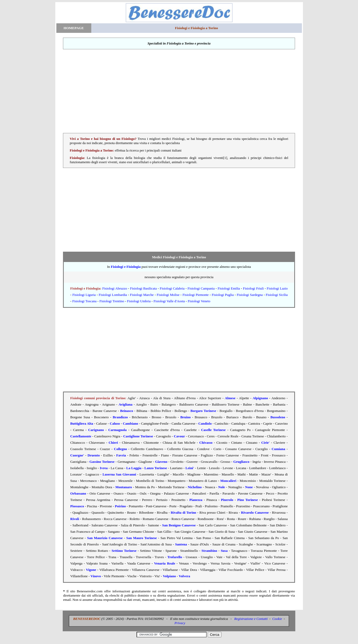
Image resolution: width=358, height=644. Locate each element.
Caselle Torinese (213, 430)
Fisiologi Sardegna (250, 295)
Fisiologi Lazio (277, 288)
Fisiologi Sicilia (277, 295)
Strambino (209, 551)
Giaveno (161, 462)
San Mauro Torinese (141, 538)
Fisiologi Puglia (223, 295)
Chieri (113, 443)
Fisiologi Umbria (139, 301)
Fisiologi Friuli (253, 288)
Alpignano (260, 398)
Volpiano (169, 576)
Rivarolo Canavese (255, 512)
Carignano (96, 430)
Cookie (277, 619)
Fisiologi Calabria (172, 288)
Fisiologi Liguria (84, 295)
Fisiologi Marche (142, 295)
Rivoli (75, 519)
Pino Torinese (248, 500)
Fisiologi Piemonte (196, 295)
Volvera (185, 576)
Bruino (185, 417)
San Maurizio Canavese (105, 538)
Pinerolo (227, 500)
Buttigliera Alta (82, 423)
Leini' (190, 468)
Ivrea (104, 468)
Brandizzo (120, 417)
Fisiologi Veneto (199, 301)
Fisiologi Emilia (229, 288)
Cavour (179, 436)
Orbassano (78, 493)
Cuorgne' (77, 455)
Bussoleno (278, 417)
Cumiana (278, 449)
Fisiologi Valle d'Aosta (169, 301)
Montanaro (124, 487)
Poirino (120, 506)
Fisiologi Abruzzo (115, 288)
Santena (181, 544)
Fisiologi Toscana (84, 301)
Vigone (91, 570)
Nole (222, 487)
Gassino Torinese (102, 462)
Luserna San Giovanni (119, 474)
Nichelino (195, 487)
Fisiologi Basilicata (144, 288)
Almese (230, 398)
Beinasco (127, 411)
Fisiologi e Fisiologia (126, 267)
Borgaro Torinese (203, 411)
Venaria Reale (165, 563)
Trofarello (175, 557)
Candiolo (205, 423)
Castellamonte (81, 436)
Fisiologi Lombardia (113, 295)
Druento (94, 455)
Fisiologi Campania (201, 288)
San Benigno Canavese (179, 525)
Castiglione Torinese (138, 436)
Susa (224, 551)
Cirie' (265, 443)
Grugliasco (241, 462)
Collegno (121, 449)
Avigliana (126, 404)
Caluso (115, 423)
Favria (121, 455)
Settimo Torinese (124, 551)
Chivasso (206, 443)
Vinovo (96, 576)
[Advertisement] (179, 91)
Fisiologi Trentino (112, 301)
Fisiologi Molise (168, 295)
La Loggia (134, 468)
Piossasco (77, 506)
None (249, 487)
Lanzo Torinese (156, 468)
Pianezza (196, 500)
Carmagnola (117, 430)
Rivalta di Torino (183, 512)
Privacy (180, 623)
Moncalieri (228, 481)
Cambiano (130, 423)
